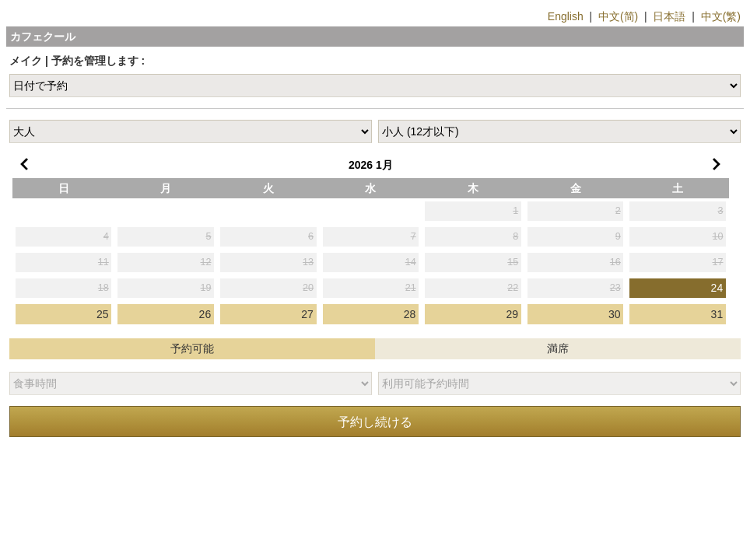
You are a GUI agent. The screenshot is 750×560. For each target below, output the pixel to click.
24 (717, 288)
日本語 (669, 16)
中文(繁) (721, 16)
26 (205, 314)
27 (307, 314)
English (566, 16)
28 (410, 314)
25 (103, 314)
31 (717, 314)
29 (512, 314)
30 (615, 314)
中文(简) (618, 16)
